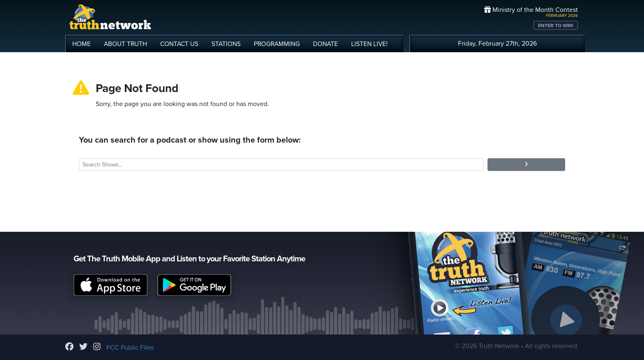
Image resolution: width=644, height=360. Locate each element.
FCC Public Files (130, 348)
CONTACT (179, 44)
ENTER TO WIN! (556, 25)
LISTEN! (369, 44)
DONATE (325, 44)
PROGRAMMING (277, 44)
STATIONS (226, 44)
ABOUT (125, 44)
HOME (82, 44)
